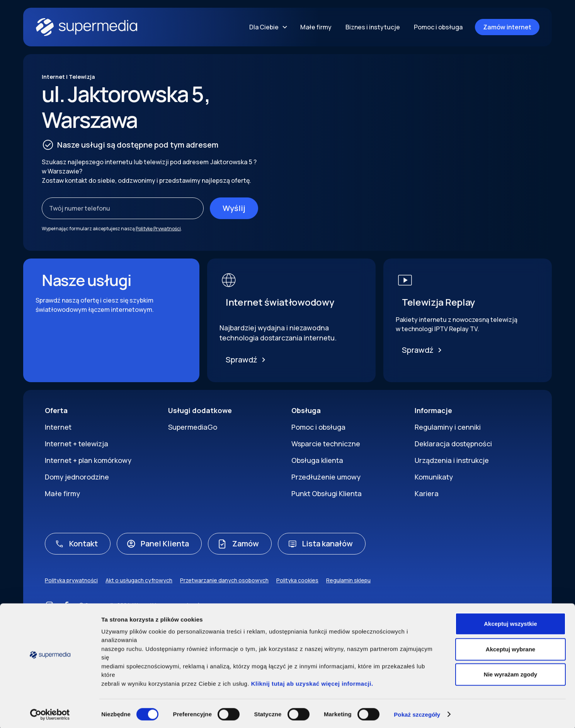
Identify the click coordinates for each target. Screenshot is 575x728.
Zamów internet (507, 27)
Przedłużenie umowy (326, 477)
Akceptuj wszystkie (510, 622)
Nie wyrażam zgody (510, 673)
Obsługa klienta (317, 460)
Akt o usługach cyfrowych (139, 580)
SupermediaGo (193, 427)
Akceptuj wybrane (510, 647)
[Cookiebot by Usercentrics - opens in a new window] (50, 713)
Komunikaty (434, 477)
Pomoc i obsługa (438, 27)
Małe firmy (316, 27)
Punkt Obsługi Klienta (327, 493)
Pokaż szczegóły (417, 713)
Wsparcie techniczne (326, 444)
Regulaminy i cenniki (448, 427)
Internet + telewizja (77, 444)
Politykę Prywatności (158, 229)
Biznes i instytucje (373, 27)
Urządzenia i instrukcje (452, 460)
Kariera (427, 493)
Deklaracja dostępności (453, 444)
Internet (58, 427)
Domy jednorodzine (77, 477)
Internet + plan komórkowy (88, 460)
